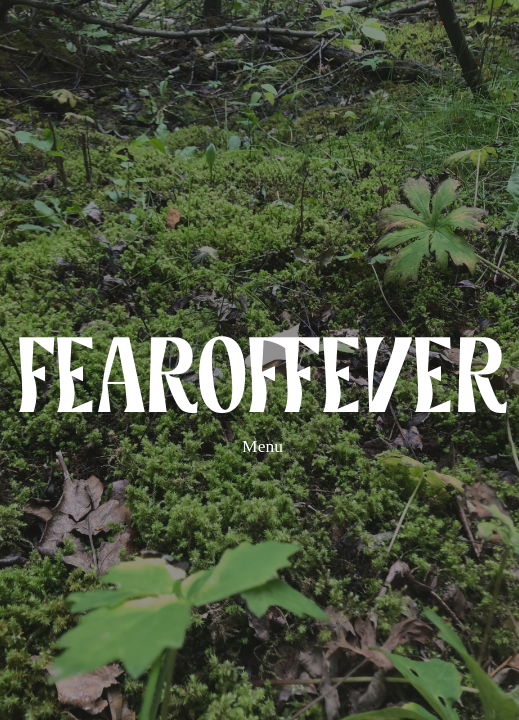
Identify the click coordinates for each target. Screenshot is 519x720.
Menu (262, 446)
